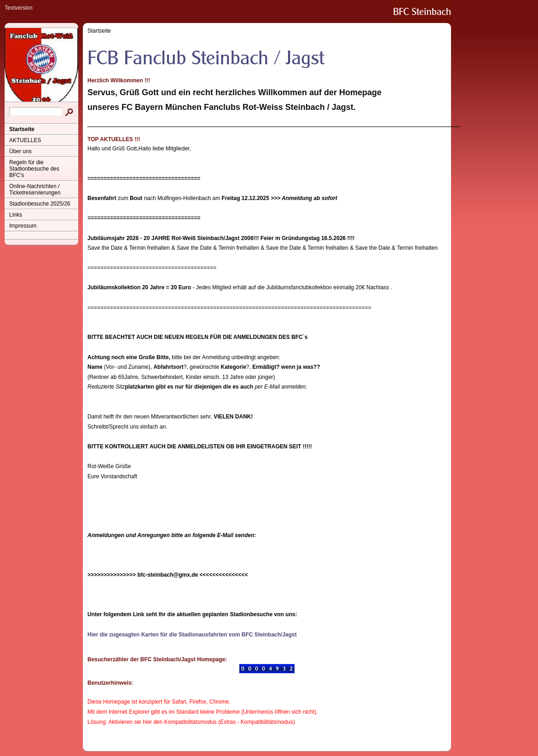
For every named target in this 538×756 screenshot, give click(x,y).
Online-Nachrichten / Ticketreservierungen (35, 189)
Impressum (23, 226)
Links (16, 215)
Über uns (20, 151)
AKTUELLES (25, 140)
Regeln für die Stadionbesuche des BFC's (34, 169)
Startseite (22, 129)
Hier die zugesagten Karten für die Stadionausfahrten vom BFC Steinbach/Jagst (192, 635)
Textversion (19, 8)
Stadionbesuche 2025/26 (40, 204)
